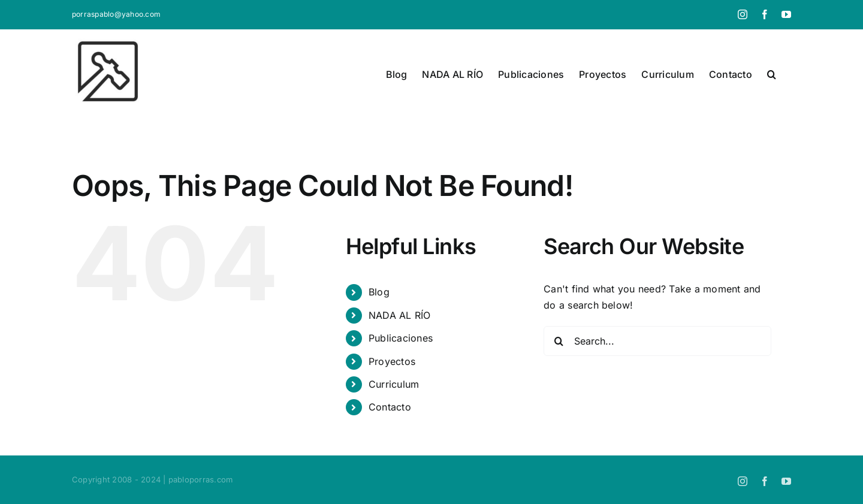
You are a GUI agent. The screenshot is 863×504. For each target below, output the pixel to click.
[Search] (559, 341)
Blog (379, 292)
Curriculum (394, 384)
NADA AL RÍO (400, 315)
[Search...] (657, 341)
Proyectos (392, 361)
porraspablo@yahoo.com (116, 14)
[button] (772, 74)
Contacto (390, 407)
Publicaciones (401, 338)
